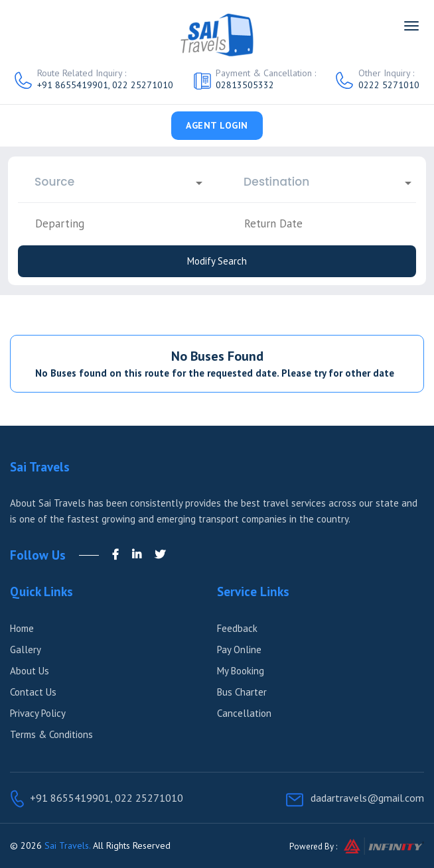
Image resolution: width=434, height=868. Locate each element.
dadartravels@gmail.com (367, 798)
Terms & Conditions (51, 734)
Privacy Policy (38, 713)
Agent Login (217, 125)
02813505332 (245, 85)
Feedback (237, 628)
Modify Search (217, 261)
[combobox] (112, 182)
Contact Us (33, 692)
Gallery (26, 650)
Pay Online (239, 650)
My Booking (241, 671)
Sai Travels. (67, 845)
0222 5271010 (389, 85)
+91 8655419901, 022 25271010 (105, 85)
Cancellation (244, 713)
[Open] (199, 183)
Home (22, 628)
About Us (30, 671)
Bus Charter (242, 692)
